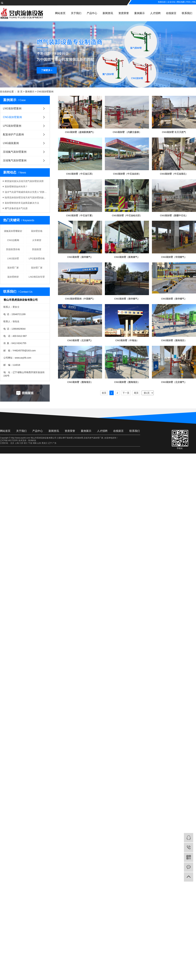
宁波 (30, 443)
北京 (12, 443)
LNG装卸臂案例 (12, 108)
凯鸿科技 (32, 440)
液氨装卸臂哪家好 (13, 231)
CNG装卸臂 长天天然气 (174, 132)
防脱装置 (37, 249)
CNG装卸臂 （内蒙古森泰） (127, 132)
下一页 (126, 393)
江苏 (21, 443)
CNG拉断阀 (13, 240)
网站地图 (181, 2)
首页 (104, 393)
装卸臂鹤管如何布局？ (16, 187)
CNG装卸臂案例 (45, 92)
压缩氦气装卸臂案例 (15, 152)
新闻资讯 (108, 13)
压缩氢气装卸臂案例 (15, 160)
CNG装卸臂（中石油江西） (80, 174)
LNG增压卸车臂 (37, 277)
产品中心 (92, 13)
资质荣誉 (124, 13)
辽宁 (50, 443)
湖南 (35, 443)
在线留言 (171, 13)
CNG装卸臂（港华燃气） (80, 257)
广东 (54, 443)
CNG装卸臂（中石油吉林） (127, 174)
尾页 (136, 393)
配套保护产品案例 (13, 134)
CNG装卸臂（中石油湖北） (174, 174)
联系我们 (187, 13)
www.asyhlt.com (23, 358)
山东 (39, 443)
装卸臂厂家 (37, 268)
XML (194, 2)
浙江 (26, 443)
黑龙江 (45, 443)
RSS (188, 2)
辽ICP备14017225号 (9, 440)
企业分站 (171, 2)
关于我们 (76, 13)
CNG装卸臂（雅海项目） (174, 340)
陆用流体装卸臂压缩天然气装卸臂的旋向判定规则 (26, 198)
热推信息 (162, 2)
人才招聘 (155, 13)
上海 (17, 443)
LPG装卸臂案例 (12, 126)
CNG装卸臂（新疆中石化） (174, 215)
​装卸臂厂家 (13, 268)
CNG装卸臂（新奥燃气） (127, 257)
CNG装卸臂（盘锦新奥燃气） (80, 132)
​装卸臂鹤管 (13, 277)
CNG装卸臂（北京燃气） (80, 340)
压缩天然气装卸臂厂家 (93, 438)
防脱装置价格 (13, 249)
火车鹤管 (37, 240)
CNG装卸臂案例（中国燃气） (80, 299)
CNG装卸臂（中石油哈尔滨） (127, 215)
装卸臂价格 (37, 231)
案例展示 (139, 13)
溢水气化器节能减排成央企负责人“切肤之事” (26, 192)
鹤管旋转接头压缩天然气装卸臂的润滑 (24, 181)
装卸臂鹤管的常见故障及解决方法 (22, 203)
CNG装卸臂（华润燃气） (174, 257)
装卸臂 (70, 438)
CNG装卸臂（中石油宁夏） (80, 215)
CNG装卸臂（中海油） (127, 340)
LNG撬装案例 (11, 143)
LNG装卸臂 (13, 258)
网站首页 (60, 13)
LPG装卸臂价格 (37, 258)
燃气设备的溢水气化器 (16, 208)
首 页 (20, 92)
